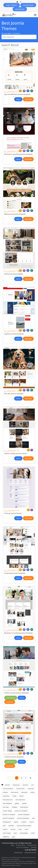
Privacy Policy (20, 845)
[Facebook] (17, 2)
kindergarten (7, 822)
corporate (31, 789)
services (13, 829)
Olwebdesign (18, 853)
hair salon (6, 807)
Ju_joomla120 (12, 151)
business (25, 785)
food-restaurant (8, 800)
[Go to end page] (30, 778)
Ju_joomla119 (12, 211)
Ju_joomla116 (12, 391)
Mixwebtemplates (31, 853)
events (33, 792)
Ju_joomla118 (12, 271)
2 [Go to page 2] (21, 778)
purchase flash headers (24, 826)
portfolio (11, 826)
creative (5, 792)
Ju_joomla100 (12, 754)
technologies (24, 833)
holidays (15, 807)
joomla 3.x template (9, 815)
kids (33, 818)
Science (5, 829)
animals (7, 785)
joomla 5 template (8, 818)
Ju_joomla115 (12, 451)
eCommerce (14, 792)
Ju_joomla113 (12, 570)
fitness (21, 796)
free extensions (20, 800)
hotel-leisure (24, 807)
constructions (20, 789)
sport (15, 833)
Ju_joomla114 (12, 510)
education (24, 792)
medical (24, 822)
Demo (18, 99)
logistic (16, 822)
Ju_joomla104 (12, 630)
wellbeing (6, 837)
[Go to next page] (26, 778)
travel (33, 833)
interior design (7, 811)
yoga (13, 837)
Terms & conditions (23, 847)
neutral (32, 822)
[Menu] (35, 15)
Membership (20, 9)
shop (20, 829)
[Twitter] (21, 2)
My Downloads (28, 5)
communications (8, 789)
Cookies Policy (32, 845)
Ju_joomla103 (12, 690)
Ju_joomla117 (12, 331)
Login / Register (12, 5)
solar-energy (7, 833)
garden (24, 803)
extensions (6, 796)
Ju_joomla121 (12, 92)
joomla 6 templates (23, 818)
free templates (7, 803)
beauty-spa (16, 785)
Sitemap (34, 847)
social (26, 829)
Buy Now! (28, 99)
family (14, 796)
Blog (13, 845)
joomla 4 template (24, 815)
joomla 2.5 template (21, 811)
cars (32, 785)
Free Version (11, 698)
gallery (17, 803)
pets (4, 826)
